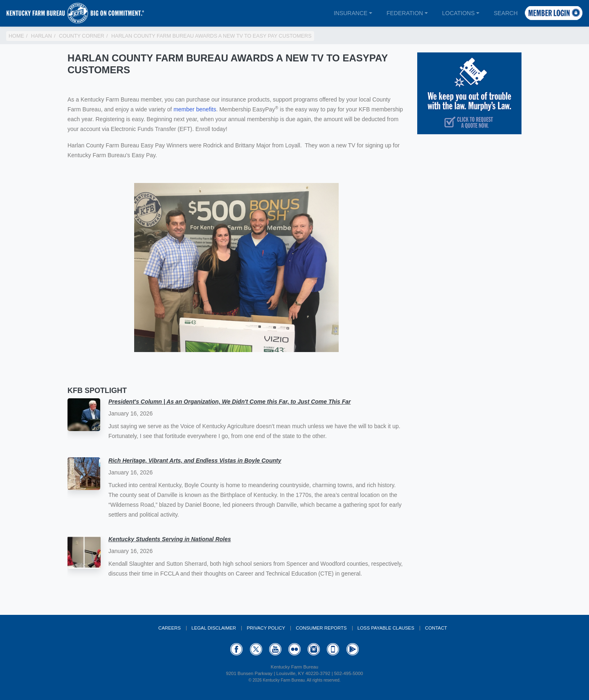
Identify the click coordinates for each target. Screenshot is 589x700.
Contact (436, 628)
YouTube (275, 649)
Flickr (294, 649)
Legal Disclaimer (214, 628)
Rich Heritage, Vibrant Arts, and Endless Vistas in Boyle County (195, 461)
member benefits (195, 109)
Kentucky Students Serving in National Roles (170, 539)
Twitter (256, 649)
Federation (405, 13)
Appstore (333, 649)
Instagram (314, 649)
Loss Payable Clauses (386, 628)
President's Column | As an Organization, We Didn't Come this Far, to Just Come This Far (229, 402)
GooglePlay (353, 649)
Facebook (236, 649)
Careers (170, 628)
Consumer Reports (321, 628)
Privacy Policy (266, 628)
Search (506, 13)
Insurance (351, 13)
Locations (459, 13)
